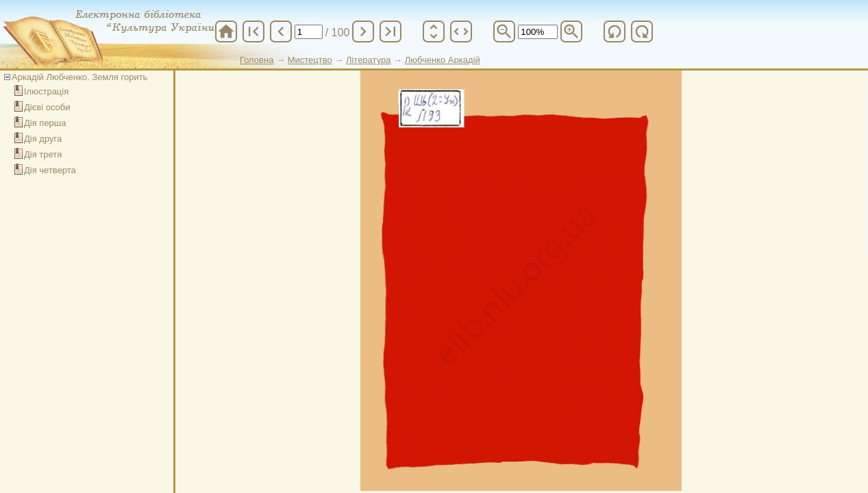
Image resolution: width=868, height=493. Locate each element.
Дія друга (43, 139)
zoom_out (504, 31)
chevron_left (281, 31)
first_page (253, 31)
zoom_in (571, 31)
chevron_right (363, 31)
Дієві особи (47, 107)
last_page (390, 31)
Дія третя (43, 154)
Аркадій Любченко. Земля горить (79, 77)
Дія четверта (50, 170)
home (226, 31)
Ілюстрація (46, 91)
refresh (615, 31)
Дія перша (45, 123)
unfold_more (434, 31)
